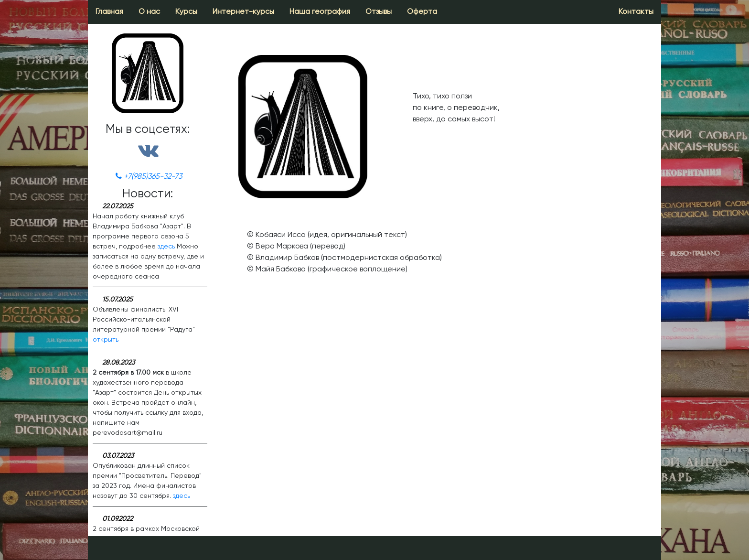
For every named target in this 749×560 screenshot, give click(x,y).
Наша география (320, 12)
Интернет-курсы (243, 12)
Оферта (422, 12)
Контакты (636, 12)
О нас (149, 12)
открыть (106, 340)
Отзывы (379, 12)
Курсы (186, 12)
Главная (109, 12)
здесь (166, 247)
